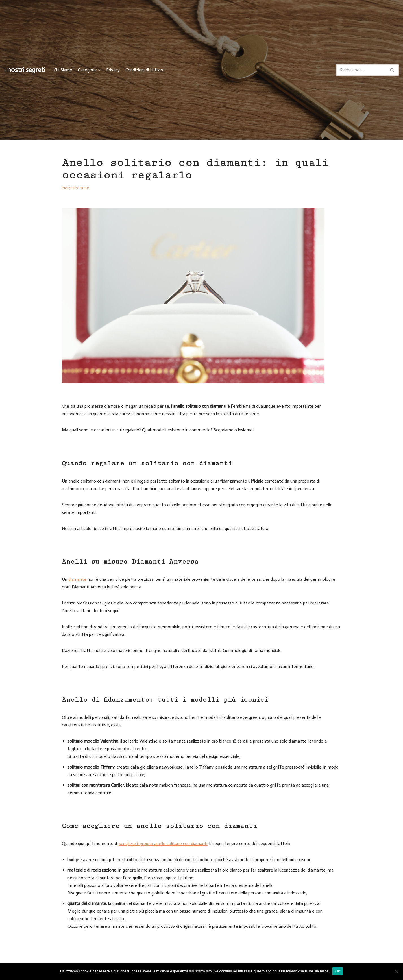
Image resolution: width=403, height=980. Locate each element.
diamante (77, 580)
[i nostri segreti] (25, 70)
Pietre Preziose (76, 188)
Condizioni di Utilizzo (145, 70)
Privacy (113, 70)
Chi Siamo (63, 70)
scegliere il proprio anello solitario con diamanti (163, 845)
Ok (338, 971)
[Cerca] (361, 70)
